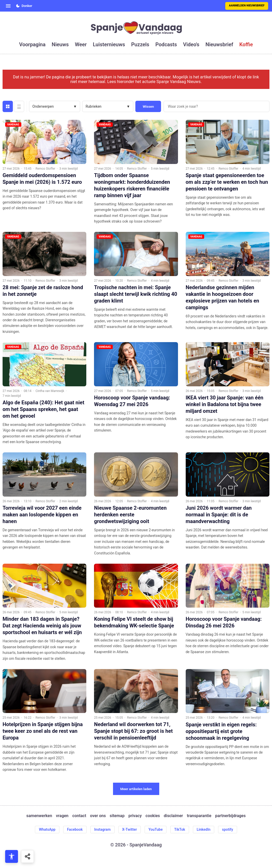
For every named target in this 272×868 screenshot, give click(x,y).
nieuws (60, 44)
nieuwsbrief (219, 44)
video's (191, 44)
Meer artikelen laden (136, 789)
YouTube (156, 829)
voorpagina (32, 44)
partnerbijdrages (231, 816)
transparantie (199, 816)
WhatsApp (47, 829)
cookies (153, 816)
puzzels (140, 44)
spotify (227, 829)
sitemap (117, 816)
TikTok (180, 829)
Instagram (102, 829)
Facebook (75, 829)
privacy (135, 816)
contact (79, 816)
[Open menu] (8, 6)
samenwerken (39, 816)
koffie (246, 44)
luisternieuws (109, 44)
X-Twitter (130, 829)
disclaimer (173, 816)
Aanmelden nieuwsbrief (247, 6)
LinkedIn (204, 829)
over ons (98, 816)
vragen (62, 816)
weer (81, 44)
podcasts (166, 44)
